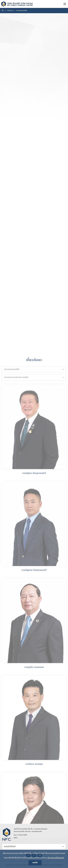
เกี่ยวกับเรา (10, 11)
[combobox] (34, 709)
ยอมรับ (35, 863)
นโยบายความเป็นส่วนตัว (56, 858)
